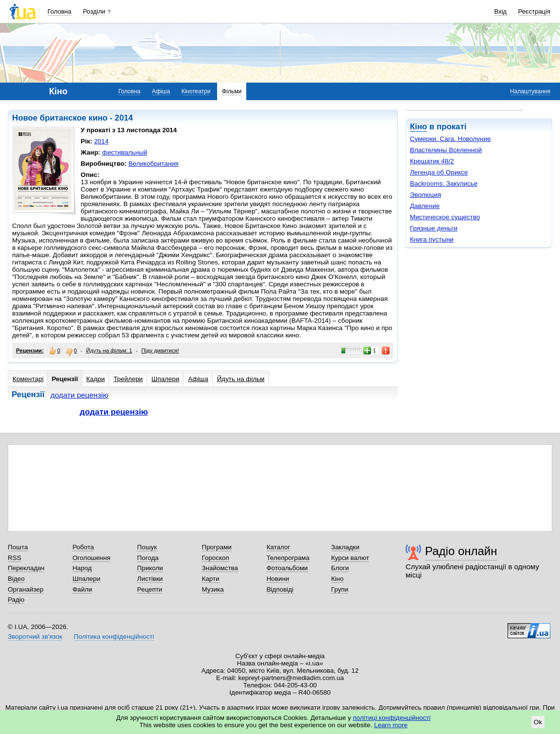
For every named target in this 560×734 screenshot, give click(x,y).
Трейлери (128, 379)
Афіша (161, 91)
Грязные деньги (434, 228)
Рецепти (150, 589)
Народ (82, 568)
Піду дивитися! (160, 350)
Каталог (279, 547)
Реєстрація (534, 11)
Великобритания (153, 164)
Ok (538, 722)
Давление (425, 206)
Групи (340, 589)
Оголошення (91, 558)
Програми (216, 547)
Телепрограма (288, 558)
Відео (16, 579)
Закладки (345, 547)
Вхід (501, 11)
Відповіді (280, 589)
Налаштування (530, 91)
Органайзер (25, 589)
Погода (148, 558)
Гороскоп (215, 558)
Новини (278, 579)
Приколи (150, 568)
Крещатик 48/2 (432, 161)
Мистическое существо (445, 217)
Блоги (340, 568)
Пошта (18, 547)
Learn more (391, 725)
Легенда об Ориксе (439, 172)
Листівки (150, 579)
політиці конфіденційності (392, 718)
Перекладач (26, 568)
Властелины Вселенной (446, 150)
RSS (15, 558)
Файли (82, 589)
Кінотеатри (196, 91)
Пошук (147, 547)
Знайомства (220, 568)
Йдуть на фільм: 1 (109, 350)
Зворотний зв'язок (35, 637)
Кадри (96, 379)
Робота (83, 547)
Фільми (232, 91)
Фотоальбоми (287, 568)
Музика (212, 589)
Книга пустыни (432, 239)
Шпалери (165, 379)
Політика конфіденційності (114, 637)
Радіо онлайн (461, 551)
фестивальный (125, 152)
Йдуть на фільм (241, 379)
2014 (102, 141)
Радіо (16, 600)
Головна (59, 11)
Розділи (94, 11)
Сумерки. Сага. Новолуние (450, 139)
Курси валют (350, 558)
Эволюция (425, 195)
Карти (210, 579)
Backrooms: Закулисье (444, 183)
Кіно (418, 127)
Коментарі (28, 379)
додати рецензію (80, 395)
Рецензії (65, 379)
